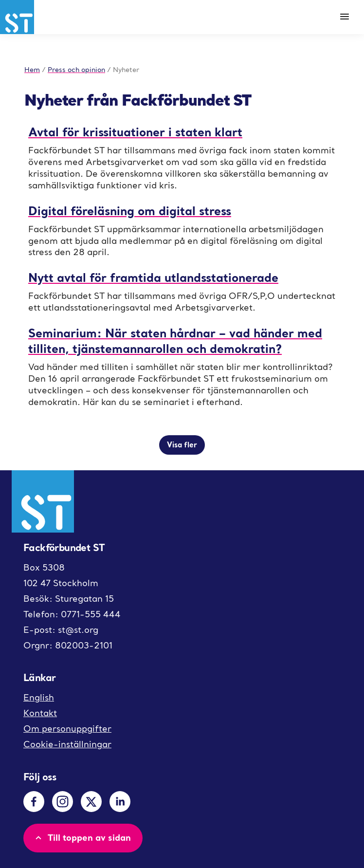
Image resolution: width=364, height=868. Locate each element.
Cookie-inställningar (67, 744)
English (39, 697)
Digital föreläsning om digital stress (130, 211)
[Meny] (345, 17)
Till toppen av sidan (82, 837)
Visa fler (182, 444)
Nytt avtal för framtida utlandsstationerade (153, 277)
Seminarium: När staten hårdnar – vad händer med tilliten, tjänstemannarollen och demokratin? (175, 341)
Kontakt (40, 713)
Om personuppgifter (67, 729)
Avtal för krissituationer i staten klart (135, 132)
